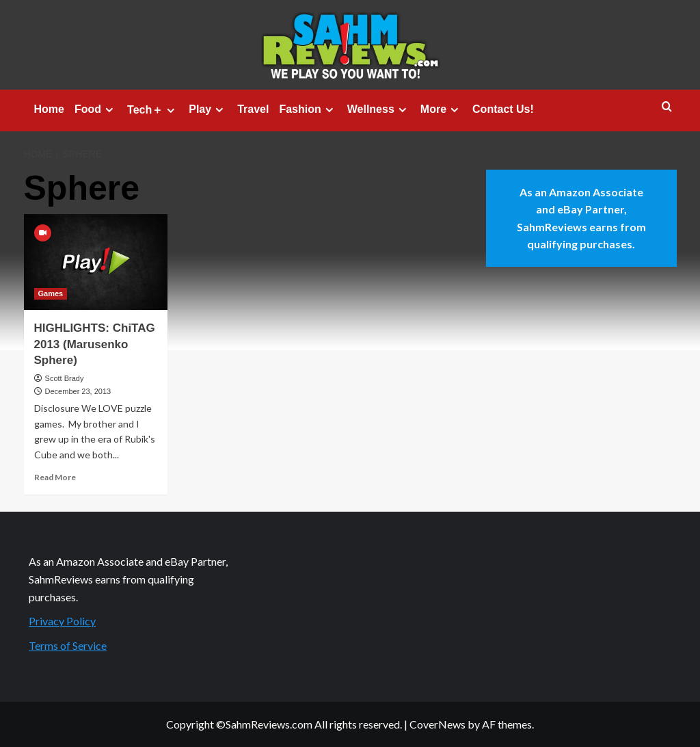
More (441, 109)
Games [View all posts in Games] (51, 293)
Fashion (308, 109)
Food (96, 109)
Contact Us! (503, 109)
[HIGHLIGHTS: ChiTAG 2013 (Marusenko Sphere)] (96, 262)
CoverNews (437, 724)
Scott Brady (65, 378)
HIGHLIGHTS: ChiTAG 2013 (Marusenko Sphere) (95, 344)
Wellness (379, 109)
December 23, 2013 (78, 391)
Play (208, 109)
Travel (253, 109)
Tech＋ (153, 110)
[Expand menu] (109, 110)
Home (49, 109)
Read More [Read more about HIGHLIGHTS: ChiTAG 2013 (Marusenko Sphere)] (55, 477)
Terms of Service (68, 645)
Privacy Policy (62, 621)
